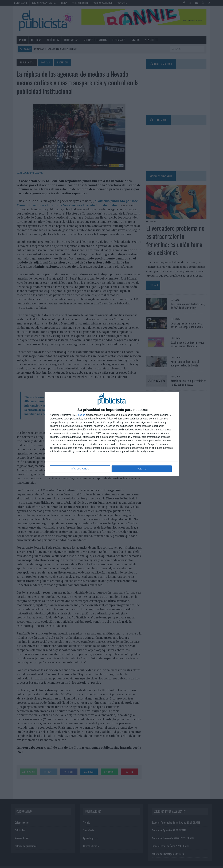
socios (82, 415)
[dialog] (112, 434)
